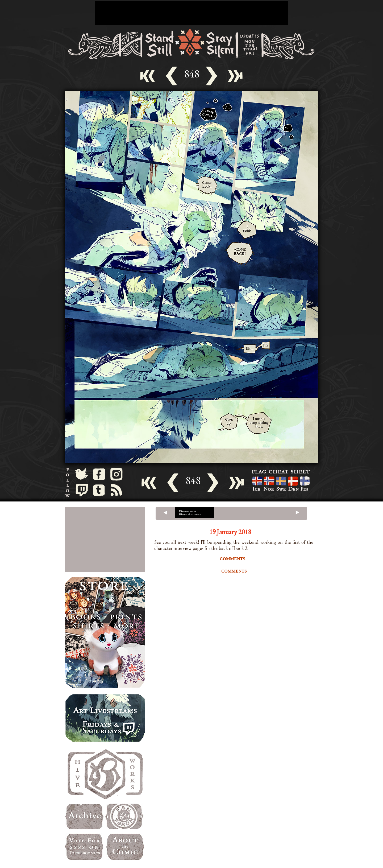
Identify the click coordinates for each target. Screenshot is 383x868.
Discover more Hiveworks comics (190, 513)
